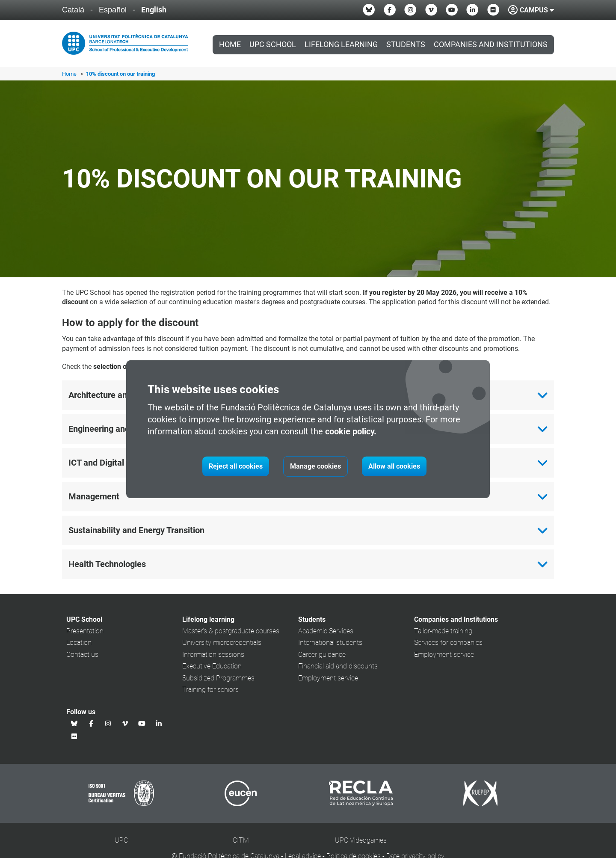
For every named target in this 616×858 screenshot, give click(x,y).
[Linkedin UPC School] (472, 10)
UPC (121, 840)
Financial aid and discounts (338, 666)
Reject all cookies (236, 466)
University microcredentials (222, 643)
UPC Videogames (361, 840)
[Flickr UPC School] (493, 10)
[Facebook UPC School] (390, 10)
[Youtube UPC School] (452, 10)
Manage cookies (315, 466)
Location (79, 643)
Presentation (85, 631)
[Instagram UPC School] (410, 10)
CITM (241, 840)
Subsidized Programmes (218, 678)
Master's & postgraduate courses (231, 631)
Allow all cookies (394, 466)
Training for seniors (210, 690)
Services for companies (448, 643)
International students (330, 643)
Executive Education (212, 666)
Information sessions (213, 655)
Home (230, 45)
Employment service (328, 678)
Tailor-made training (443, 631)
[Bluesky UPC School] (369, 10)
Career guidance (322, 655)
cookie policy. (351, 431)
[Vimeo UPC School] (431, 10)
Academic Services (326, 631)
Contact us (82, 655)
